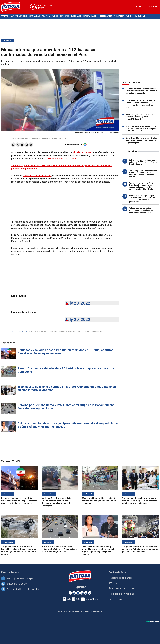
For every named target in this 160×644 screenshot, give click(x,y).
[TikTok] (90, 593)
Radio (129, 16)
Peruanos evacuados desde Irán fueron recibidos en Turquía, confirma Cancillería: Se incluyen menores (65, 352)
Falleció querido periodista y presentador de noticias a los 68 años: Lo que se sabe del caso (142, 210)
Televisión (119, 16)
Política (46, 16)
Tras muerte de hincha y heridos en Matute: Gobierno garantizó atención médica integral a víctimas (67, 388)
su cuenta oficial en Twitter (37, 175)
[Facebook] (70, 593)
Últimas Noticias (19, 16)
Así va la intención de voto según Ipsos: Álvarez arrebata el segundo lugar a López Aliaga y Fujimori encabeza (68, 425)
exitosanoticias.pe (17, 584)
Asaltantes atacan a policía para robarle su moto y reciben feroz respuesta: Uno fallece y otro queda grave (142, 199)
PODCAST (154, 7)
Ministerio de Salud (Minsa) (62, 159)
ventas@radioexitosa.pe (20, 578)
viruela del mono (82, 152)
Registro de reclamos (121, 578)
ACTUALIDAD (42, 332)
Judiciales (76, 16)
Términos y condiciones (122, 588)
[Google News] (86, 593)
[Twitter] (74, 593)
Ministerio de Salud (75, 332)
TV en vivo (115, 583)
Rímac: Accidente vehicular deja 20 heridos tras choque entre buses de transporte (66, 370)
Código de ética (117, 572)
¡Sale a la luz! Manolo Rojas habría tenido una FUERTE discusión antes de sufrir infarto (143, 162)
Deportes (64, 16)
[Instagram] (82, 593)
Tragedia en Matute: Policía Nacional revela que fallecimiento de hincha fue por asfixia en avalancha (141, 91)
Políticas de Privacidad (121, 594)
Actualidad (34, 16)
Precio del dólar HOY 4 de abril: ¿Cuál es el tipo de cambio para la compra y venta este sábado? (141, 129)
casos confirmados (58, 332)
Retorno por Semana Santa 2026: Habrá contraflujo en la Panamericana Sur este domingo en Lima (66, 407)
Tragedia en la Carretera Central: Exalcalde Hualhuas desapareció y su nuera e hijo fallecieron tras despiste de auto (19, 550)
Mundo (55, 16)
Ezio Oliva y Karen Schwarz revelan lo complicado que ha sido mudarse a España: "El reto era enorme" (143, 174)
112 (32, 332)
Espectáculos (89, 16)
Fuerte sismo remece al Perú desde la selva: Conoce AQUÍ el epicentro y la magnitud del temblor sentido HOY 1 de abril (142, 186)
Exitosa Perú (106, 16)
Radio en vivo (116, 599)
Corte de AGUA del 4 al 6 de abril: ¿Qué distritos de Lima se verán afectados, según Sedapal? (141, 140)
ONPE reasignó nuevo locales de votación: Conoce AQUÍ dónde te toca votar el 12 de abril (141, 117)
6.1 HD (139, 7)
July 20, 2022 (78, 303)
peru (87, 332)
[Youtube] (78, 593)
